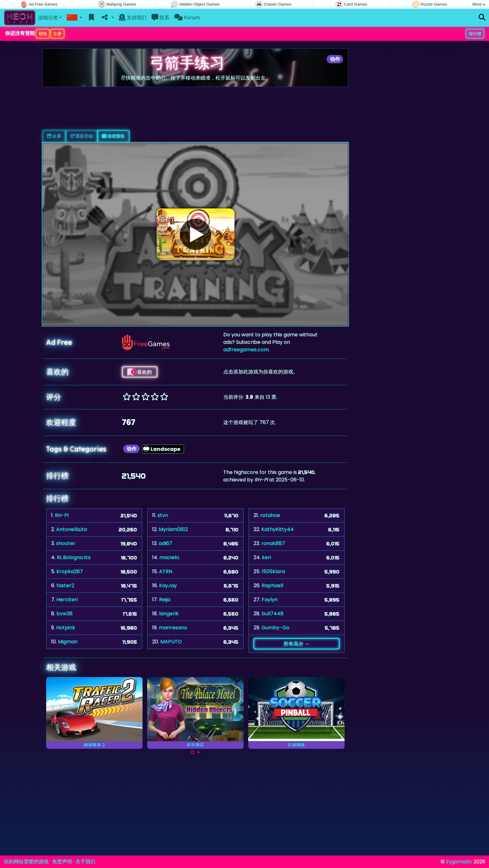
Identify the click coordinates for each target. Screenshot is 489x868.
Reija (165, 600)
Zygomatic (459, 862)
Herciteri (67, 600)
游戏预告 (113, 136)
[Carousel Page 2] (199, 752)
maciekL (169, 557)
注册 (57, 34)
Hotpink (66, 628)
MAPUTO (171, 642)
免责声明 (62, 862)
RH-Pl (62, 515)
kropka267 (70, 571)
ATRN (166, 571)
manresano (173, 628)
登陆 (43, 34)
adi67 (165, 543)
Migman (68, 642)
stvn (163, 515)
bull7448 (273, 614)
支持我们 (133, 18)
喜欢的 (140, 372)
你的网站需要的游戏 (26, 862)
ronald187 (273, 543)
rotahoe (270, 515)
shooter (66, 543)
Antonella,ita (72, 529)
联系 (160, 18)
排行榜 (475, 34)
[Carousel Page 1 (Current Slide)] (192, 752)
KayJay (168, 585)
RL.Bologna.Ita (74, 557)
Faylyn (270, 600)
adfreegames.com (246, 350)
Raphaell (272, 585)
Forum (187, 18)
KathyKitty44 (278, 529)
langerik (169, 614)
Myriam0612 (173, 529)
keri (266, 557)
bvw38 (65, 614)
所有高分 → (296, 644)
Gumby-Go (275, 628)
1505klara (273, 571)
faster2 (65, 585)
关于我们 (85, 862)
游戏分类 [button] (48, 18)
